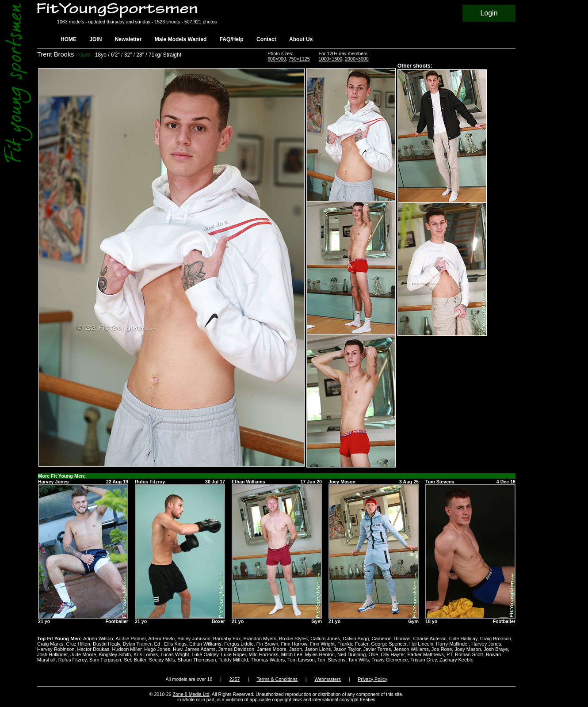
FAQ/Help (232, 39)
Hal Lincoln (421, 644)
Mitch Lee (292, 654)
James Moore (272, 649)
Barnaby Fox (227, 639)
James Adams (200, 649)
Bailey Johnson (194, 639)
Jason (296, 649)
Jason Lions (318, 649)
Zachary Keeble (456, 660)
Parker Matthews (426, 654)
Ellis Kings (175, 644)
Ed (158, 644)
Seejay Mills (162, 660)
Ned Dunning (351, 654)
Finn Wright (322, 644)
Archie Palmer (130, 639)
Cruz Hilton (78, 644)
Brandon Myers (260, 639)
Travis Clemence (389, 660)
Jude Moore (83, 654)
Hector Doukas (94, 649)
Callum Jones (325, 639)
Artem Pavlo (161, 639)
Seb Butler (135, 660)
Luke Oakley (205, 654)
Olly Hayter (393, 654)
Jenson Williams (411, 649)
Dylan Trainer (137, 644)
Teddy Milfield (233, 660)
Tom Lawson (301, 660)
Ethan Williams (205, 644)
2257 (235, 679)
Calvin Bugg (356, 639)
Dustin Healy (107, 644)
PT (449, 654)
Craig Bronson (496, 639)
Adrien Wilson (98, 639)
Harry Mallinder (452, 644)
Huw (178, 649)
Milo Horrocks (263, 654)
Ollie (373, 654)
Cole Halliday (463, 639)
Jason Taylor (347, 649)
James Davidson (236, 649)
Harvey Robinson (56, 649)
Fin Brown (267, 644)
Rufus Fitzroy (73, 660)
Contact (266, 39)
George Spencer (389, 644)
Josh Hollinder (52, 654)
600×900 (277, 59)
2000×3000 (357, 59)
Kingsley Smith (115, 654)
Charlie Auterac (430, 639)
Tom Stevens (332, 660)
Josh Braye (496, 649)
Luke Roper (233, 654)
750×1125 (299, 59)
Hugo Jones (157, 649)
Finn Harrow (294, 644)
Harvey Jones (486, 644)
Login (489, 13)
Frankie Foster (353, 644)
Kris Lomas (146, 654)
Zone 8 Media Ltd (191, 694)
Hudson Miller (127, 649)
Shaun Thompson (197, 660)
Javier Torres (377, 649)
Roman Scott (469, 654)
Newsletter (128, 39)
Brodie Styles (293, 639)
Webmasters (328, 679)
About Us (301, 39)
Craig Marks (50, 644)
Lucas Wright (175, 654)
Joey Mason (468, 649)
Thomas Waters (268, 660)
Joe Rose (442, 649)
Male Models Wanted (181, 39)
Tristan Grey (423, 660)
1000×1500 (331, 59)
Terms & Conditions (277, 679)
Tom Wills (358, 660)
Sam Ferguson (105, 660)
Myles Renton (320, 654)
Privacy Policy (372, 679)
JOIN (95, 39)
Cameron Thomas (391, 639)
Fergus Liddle (239, 644)
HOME (69, 39)
